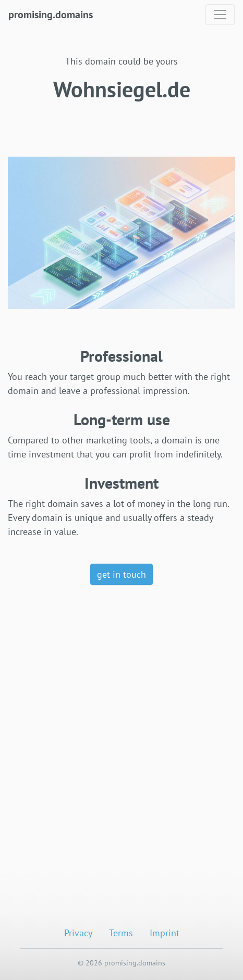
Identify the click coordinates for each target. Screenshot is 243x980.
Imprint (165, 933)
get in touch (121, 574)
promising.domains (51, 15)
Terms (121, 933)
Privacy (78, 933)
